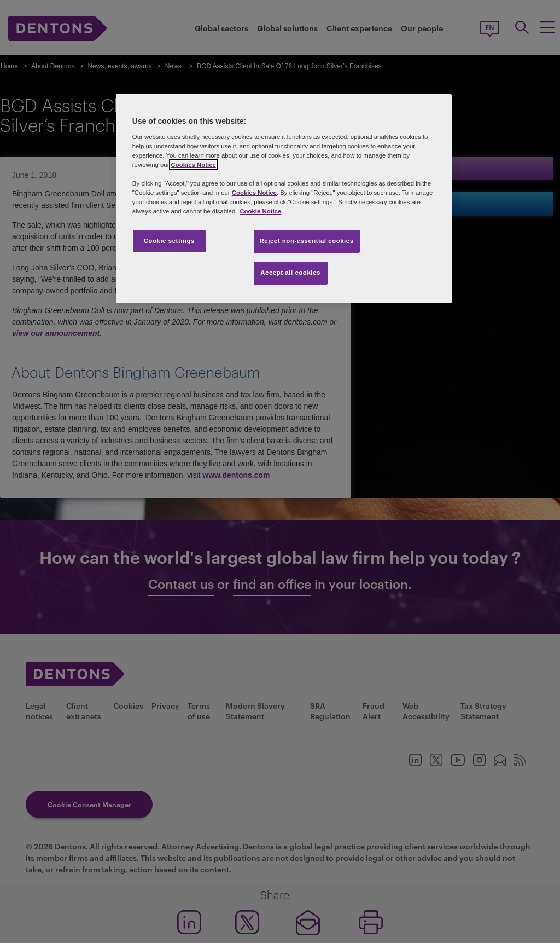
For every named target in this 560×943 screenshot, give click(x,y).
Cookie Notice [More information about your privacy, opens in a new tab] (260, 211)
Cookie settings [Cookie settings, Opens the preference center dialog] (169, 241)
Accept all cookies (290, 273)
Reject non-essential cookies (307, 241)
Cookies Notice (194, 165)
